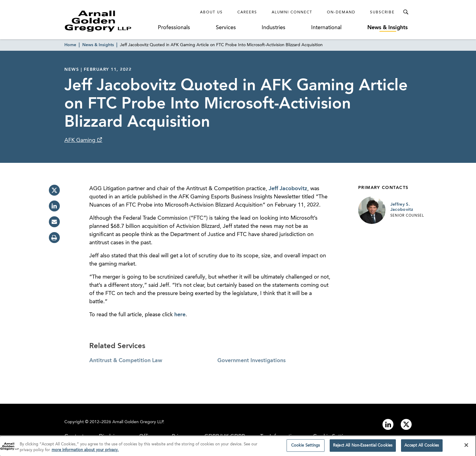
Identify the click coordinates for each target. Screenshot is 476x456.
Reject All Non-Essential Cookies (363, 448)
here (180, 315)
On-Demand (341, 12)
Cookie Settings (332, 437)
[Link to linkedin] (388, 424)
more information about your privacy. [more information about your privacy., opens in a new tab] (85, 452)
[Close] (466, 447)
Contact (74, 437)
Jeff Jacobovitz (288, 189)
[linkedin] (54, 206)
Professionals (174, 28)
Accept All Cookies (422, 448)
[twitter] (54, 190)
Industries (274, 28)
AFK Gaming (81, 140)
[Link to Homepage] (109, 21)
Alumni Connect (292, 12)
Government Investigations (252, 361)
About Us (211, 12)
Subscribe (382, 12)
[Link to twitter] (406, 424)
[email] (54, 222)
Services (226, 28)
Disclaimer (111, 437)
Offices (148, 437)
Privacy (180, 437)
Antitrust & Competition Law (126, 361)
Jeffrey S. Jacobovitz (402, 207)
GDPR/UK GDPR (225, 437)
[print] (54, 238)
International (326, 28)
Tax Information (279, 437)
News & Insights (388, 28)
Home (70, 45)
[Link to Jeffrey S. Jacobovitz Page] (372, 210)
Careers (247, 12)
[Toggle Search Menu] (406, 12)
